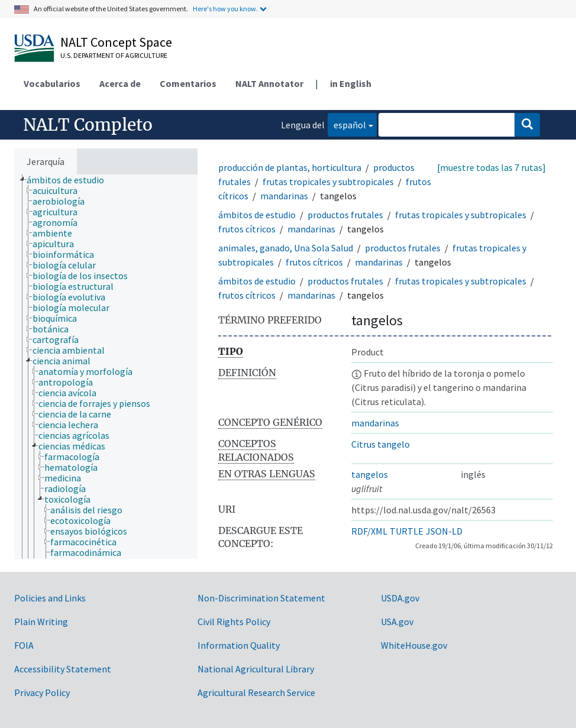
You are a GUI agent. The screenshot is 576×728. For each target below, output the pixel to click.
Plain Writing (41, 622)
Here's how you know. (225, 9)
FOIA (24, 645)
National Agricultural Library (256, 669)
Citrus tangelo (381, 444)
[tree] (106, 367)
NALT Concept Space (116, 42)
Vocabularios (52, 83)
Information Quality (239, 645)
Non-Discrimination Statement (261, 598)
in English (351, 83)
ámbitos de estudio (257, 215)
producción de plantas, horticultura (290, 167)
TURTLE (407, 531)
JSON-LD (444, 531)
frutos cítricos (247, 229)
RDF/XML (369, 531)
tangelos (370, 474)
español (347, 124)
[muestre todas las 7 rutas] (491, 167)
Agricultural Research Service (256, 693)
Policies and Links (50, 598)
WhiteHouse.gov (414, 645)
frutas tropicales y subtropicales (328, 182)
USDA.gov (400, 598)
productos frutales (345, 215)
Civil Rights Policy (234, 622)
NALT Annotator (269, 83)
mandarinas (284, 196)
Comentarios (188, 83)
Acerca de (120, 83)
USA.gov (397, 622)
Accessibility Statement (63, 669)
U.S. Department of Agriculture (114, 55)
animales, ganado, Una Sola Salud (286, 248)
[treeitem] (70, 180)
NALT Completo (88, 125)
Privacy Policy (42, 693)
